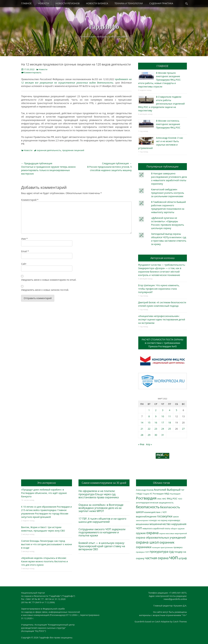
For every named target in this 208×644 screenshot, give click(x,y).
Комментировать (33, 72)
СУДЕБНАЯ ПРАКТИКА (161, 3)
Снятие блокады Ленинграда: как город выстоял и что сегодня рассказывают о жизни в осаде (47, 544)
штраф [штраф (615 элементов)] (183, 558)
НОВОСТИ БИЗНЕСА (97, 3)
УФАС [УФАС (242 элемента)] (159, 499)
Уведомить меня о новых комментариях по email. (49, 280)
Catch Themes (180, 622)
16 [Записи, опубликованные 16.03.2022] (156, 423)
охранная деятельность (49, 150)
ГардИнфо (104, 27)
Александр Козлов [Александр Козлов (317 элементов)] (145, 490)
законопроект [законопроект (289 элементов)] (142, 520)
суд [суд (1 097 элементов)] (171, 552)
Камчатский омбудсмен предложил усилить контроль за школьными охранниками (168, 193)
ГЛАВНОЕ (26, 3)
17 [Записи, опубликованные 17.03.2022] (163, 423)
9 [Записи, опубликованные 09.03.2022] (156, 416)
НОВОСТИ (44, 3)
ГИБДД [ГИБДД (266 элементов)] (139, 494)
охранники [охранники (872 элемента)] (144, 547)
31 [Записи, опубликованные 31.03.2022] (163, 435)
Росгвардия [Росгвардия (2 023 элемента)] (146, 498)
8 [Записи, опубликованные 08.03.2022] (149, 416)
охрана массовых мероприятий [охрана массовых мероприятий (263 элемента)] (173, 533)
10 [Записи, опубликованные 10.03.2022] (163, 416)
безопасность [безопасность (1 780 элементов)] (148, 507)
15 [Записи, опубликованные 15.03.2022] (149, 423)
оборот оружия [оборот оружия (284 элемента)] (178, 528)
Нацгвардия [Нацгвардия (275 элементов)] (175, 494)
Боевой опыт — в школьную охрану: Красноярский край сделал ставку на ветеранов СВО (102, 546)
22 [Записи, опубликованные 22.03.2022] (149, 429)
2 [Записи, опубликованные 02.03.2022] (156, 410)
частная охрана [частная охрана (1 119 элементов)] (157, 558)
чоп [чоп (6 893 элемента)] (174, 557)
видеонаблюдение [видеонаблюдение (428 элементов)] (146, 516)
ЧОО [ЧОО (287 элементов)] (180, 499)
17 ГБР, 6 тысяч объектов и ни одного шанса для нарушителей (102, 520)
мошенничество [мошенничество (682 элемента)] (160, 524)
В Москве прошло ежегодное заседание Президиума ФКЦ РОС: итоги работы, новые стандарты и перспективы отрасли (159, 80)
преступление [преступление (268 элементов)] (167, 547)
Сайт (24, 264)
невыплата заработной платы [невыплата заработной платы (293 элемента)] (156, 528)
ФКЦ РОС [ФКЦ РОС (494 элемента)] (172, 498)
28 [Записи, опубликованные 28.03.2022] (142, 435)
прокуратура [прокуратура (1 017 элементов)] (159, 551)
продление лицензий (73, 150)
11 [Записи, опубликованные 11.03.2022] (170, 416)
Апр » (149, 444)
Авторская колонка (162, 258)
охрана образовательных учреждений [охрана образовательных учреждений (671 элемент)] (161, 538)
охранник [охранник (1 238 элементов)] (167, 542)
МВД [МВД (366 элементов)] (167, 494)
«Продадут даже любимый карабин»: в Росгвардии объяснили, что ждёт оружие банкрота (44, 493)
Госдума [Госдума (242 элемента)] (146, 494)
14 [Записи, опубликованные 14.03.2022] (142, 423)
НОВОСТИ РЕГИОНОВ (68, 3)
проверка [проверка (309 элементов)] (178, 547)
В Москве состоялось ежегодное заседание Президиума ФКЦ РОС (168, 124)
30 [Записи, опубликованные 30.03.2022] (156, 435)
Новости (43, 69)
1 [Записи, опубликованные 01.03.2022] (149, 410)
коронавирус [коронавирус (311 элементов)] (174, 520)
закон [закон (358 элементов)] (176, 517)
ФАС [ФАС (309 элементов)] (164, 499)
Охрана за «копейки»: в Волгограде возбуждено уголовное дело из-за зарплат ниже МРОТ (101, 508)
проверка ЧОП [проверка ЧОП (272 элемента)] (143, 552)
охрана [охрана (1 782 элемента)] (152, 533)
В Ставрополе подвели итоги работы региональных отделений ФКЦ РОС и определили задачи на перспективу (161, 104)
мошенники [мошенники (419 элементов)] (142, 524)
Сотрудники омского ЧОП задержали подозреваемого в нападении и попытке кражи (102, 532)
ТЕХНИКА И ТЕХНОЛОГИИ (129, 3)
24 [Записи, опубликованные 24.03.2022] (163, 429)
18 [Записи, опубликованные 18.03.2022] (170, 423)
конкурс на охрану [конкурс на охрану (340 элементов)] (158, 520)
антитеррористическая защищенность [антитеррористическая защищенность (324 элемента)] (155, 503)
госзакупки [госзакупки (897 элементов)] (165, 516)
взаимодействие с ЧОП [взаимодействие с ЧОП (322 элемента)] (156, 512)
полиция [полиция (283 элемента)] (156, 547)
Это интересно (46, 483)
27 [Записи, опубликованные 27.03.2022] (183, 429)
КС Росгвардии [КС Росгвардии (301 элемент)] (157, 494)
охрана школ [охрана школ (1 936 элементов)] (147, 542)
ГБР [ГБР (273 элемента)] (183, 490)
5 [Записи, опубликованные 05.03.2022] (176, 410)
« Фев (141, 444)
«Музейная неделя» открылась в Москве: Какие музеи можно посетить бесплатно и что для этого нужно (45, 561)
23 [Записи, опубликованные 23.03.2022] (156, 429)
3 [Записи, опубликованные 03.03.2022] (163, 410)
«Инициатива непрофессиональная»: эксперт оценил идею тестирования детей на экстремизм (162, 319)
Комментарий (30, 200)
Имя (24, 239)
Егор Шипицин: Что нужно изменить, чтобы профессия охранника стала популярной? (159, 289)
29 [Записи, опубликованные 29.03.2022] (149, 435)
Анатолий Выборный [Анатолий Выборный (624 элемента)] (167, 490)
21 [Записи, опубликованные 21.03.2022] (142, 429)
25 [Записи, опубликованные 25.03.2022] (170, 429)
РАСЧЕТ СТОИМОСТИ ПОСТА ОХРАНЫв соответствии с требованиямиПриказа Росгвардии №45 (162, 343)
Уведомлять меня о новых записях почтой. (45, 290)
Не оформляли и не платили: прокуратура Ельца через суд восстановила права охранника (99, 494)
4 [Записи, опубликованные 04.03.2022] (170, 410)
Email (25, 251)
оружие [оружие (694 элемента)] (141, 533)
